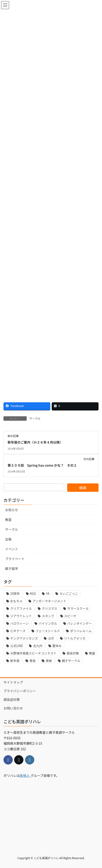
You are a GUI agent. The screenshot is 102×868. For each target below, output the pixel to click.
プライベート (15, 559)
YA (48, 594)
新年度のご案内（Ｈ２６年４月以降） (35, 442)
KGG (33, 594)
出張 (8, 539)
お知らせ (12, 510)
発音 (33, 661)
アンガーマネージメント (49, 601)
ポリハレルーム (81, 631)
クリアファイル (21, 608)
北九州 (38, 646)
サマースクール (78, 608)
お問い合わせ (13, 708)
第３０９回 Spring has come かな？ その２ (42, 465)
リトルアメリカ (75, 638)
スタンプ (48, 616)
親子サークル (71, 661)
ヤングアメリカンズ (24, 638)
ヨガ (51, 638)
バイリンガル (48, 623)
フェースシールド (48, 631)
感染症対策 (12, 699)
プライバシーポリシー (20, 691)
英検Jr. (25, 775)
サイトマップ (13, 682)
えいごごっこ (69, 594)
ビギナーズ (18, 631)
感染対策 (73, 653)
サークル (35, 418)
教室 (8, 520)
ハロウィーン (19, 623)
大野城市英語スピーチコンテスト (33, 653)
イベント (12, 549)
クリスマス (49, 608)
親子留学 (12, 568)
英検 (49, 661)
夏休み (57, 646)
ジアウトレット (21, 616)
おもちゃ (16, 601)
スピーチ (70, 616)
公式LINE (17, 646)
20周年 (15, 594)
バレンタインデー (80, 623)
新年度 (15, 661)
